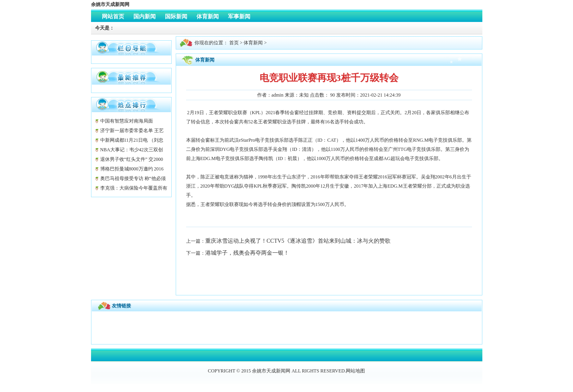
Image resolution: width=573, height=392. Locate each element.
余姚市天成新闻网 (110, 4)
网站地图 (355, 371)
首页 (234, 43)
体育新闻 (253, 43)
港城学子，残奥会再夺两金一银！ (247, 253)
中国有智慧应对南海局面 (127, 121)
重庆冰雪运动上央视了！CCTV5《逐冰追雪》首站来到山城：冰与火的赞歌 (298, 241)
